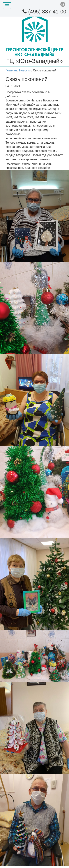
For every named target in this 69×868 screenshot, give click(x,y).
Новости (25, 70)
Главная (11, 70)
